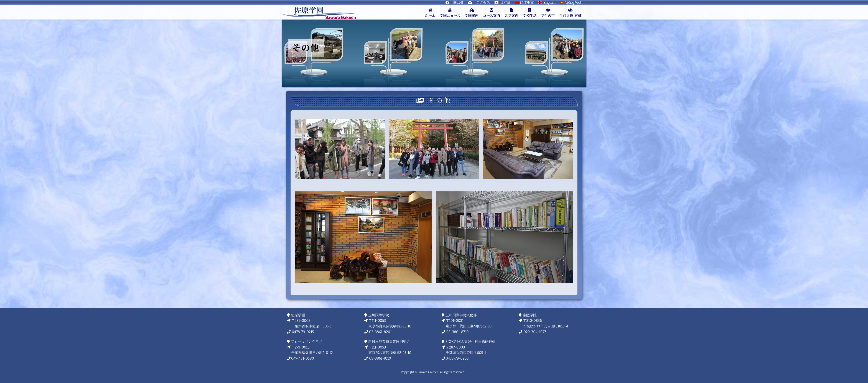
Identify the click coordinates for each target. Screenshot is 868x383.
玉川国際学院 (379, 315)
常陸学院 (530, 315)
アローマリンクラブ (307, 341)
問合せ (459, 2)
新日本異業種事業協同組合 (389, 341)
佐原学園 (298, 315)
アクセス (483, 2)
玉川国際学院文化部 (461, 315)
